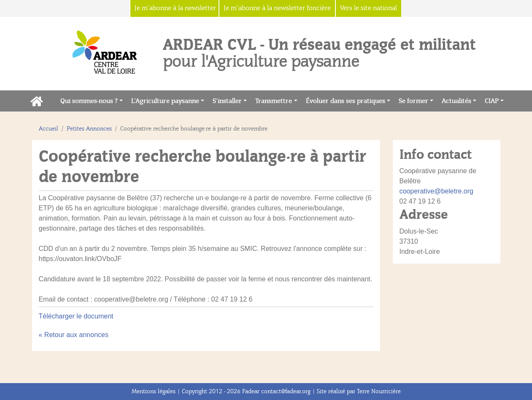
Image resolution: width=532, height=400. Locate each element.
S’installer (227, 101)
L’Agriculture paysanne (165, 101)
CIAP (492, 101)
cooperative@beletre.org (436, 191)
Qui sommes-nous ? (89, 101)
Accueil (49, 129)
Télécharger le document (76, 316)
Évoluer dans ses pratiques (346, 101)
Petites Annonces (89, 129)
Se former (413, 101)
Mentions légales (154, 391)
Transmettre (274, 101)
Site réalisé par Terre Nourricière (359, 391)
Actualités (456, 101)
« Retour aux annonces (74, 335)
